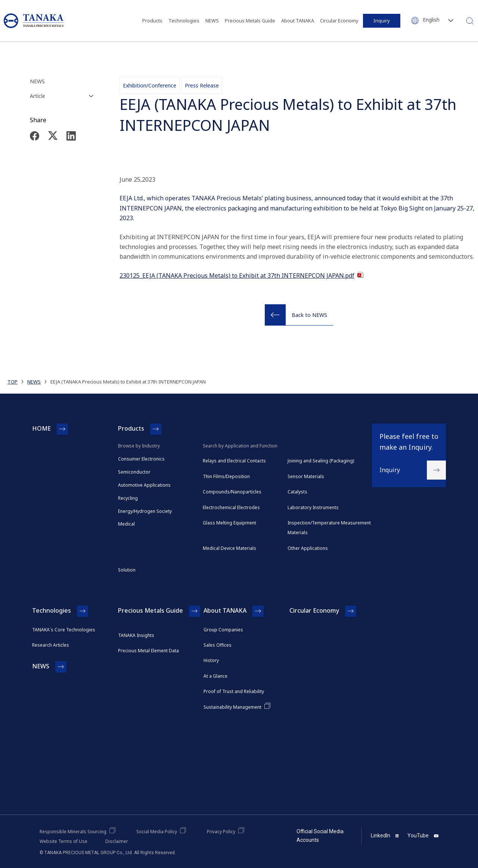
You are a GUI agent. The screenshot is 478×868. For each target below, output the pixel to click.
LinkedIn (385, 835)
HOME (41, 428)
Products (152, 21)
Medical (126, 524)
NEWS (212, 21)
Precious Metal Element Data (148, 651)
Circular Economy (339, 21)
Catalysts (297, 492)
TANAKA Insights (136, 635)
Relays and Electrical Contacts (234, 461)
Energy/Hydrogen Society (145, 511)
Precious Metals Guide (250, 21)
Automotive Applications (144, 485)
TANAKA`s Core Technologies (64, 630)
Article (38, 96)
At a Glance (215, 676)
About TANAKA (298, 21)
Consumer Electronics (141, 459)
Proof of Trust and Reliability (234, 691)
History (211, 660)
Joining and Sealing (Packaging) (321, 461)
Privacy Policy (221, 832)
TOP (13, 382)
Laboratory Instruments (313, 507)
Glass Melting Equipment (229, 523)
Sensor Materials (306, 476)
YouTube (423, 835)
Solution (127, 570)
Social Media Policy (157, 832)
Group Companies (223, 630)
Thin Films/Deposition (226, 476)
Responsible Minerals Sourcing (73, 832)
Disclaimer (117, 841)
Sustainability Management (232, 707)
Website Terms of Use (63, 841)
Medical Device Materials (229, 548)
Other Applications (308, 548)
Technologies (184, 21)
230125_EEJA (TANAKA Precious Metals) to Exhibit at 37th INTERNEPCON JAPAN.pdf (237, 276)
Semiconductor (134, 472)
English (431, 20)
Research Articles (51, 645)
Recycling (128, 498)
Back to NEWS (309, 315)
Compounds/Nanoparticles (232, 492)
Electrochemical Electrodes (231, 507)
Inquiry (382, 21)
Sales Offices (218, 645)
